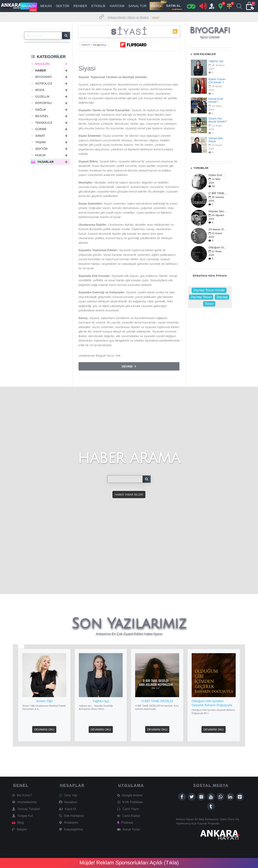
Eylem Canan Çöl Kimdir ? (217, 81)
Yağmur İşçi (216, 61)
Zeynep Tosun (201, 297)
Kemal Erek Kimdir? (216, 100)
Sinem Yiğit (44, 701)
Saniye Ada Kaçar (216, 140)
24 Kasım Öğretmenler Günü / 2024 (218, 229)
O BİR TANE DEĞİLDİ (218, 193)
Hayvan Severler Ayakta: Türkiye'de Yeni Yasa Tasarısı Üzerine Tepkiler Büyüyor (218, 211)
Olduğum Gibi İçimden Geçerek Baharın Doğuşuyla (218, 247)
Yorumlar (201, 168)
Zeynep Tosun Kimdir (209, 290)
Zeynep (222, 297)
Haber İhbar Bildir (129, 495)
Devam (127, 366)
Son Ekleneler (205, 54)
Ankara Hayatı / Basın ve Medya (128, 17)
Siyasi (156, 17)
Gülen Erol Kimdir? (218, 175)
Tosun (209, 304)
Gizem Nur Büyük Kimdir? (218, 120)
